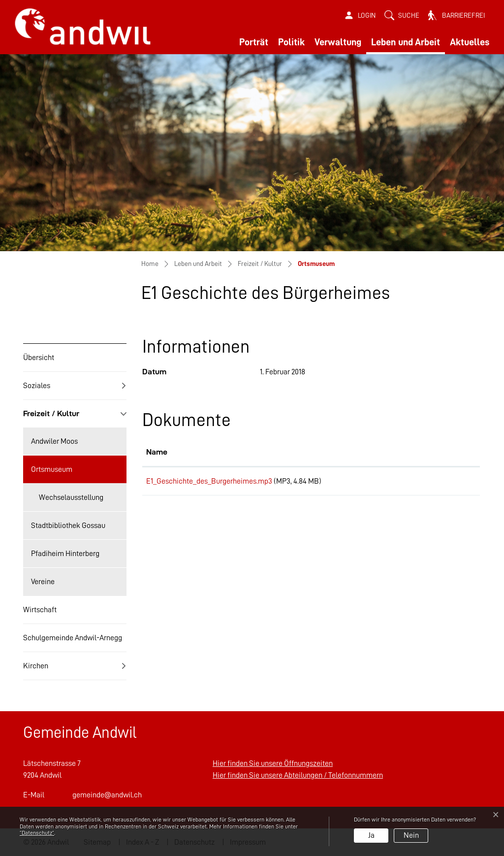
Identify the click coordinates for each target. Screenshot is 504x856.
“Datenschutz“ (37, 833)
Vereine (43, 582)
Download (446, 483)
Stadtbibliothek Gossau (68, 526)
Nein (411, 835)
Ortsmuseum (51, 474)
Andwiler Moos (54, 441)
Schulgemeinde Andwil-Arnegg (73, 638)
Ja (371, 835)
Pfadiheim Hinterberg (65, 554)
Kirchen (36, 666)
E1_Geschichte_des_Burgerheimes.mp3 (209, 481)
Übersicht (39, 358)
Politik (291, 42)
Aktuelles (470, 42)
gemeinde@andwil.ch (107, 795)
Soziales (37, 386)
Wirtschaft (40, 610)
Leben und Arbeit (406, 42)
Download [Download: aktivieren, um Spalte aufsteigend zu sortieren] (435, 452)
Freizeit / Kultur (51, 413)
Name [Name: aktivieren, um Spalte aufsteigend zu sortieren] (157, 452)
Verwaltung (338, 42)
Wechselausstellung (71, 497)
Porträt (254, 42)
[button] (402, 16)
